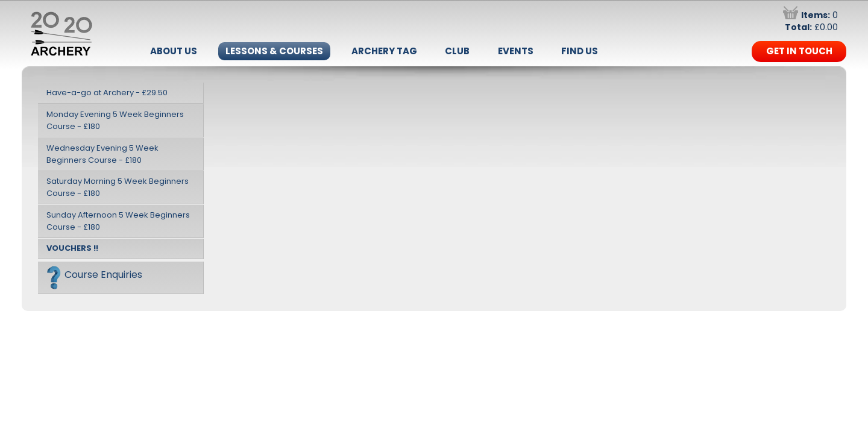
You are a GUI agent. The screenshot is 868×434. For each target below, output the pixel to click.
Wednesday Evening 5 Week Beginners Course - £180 (102, 154)
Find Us (580, 51)
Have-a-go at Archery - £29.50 (107, 93)
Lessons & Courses (274, 51)
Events (516, 51)
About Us (174, 51)
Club (457, 51)
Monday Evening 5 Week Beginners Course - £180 (115, 120)
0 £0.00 (810, 21)
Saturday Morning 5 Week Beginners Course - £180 (118, 187)
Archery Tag (384, 51)
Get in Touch (799, 51)
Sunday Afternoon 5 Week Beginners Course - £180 (118, 221)
